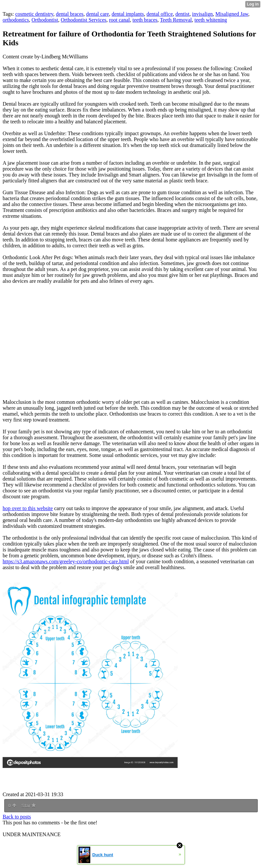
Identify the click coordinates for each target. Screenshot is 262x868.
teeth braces (145, 20)
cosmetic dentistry (34, 14)
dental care (98, 14)
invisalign (202, 14)
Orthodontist (45, 20)
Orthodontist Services (84, 20)
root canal (120, 20)
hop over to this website (28, 508)
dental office (160, 14)
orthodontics (16, 20)
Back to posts (17, 817)
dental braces (70, 14)
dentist (182, 14)
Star (29, 806)
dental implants (128, 14)
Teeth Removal (176, 20)
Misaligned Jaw (232, 14)
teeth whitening (211, 20)
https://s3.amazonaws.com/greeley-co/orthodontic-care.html (66, 561)
